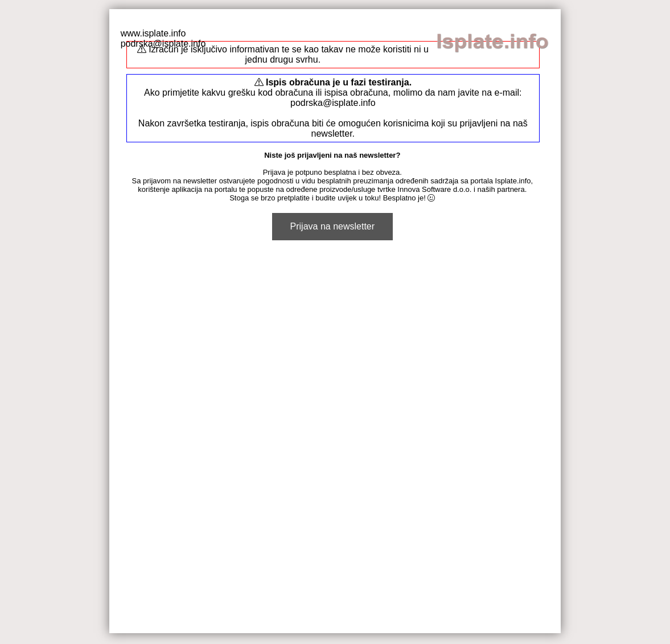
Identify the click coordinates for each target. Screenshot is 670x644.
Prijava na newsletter (333, 226)
